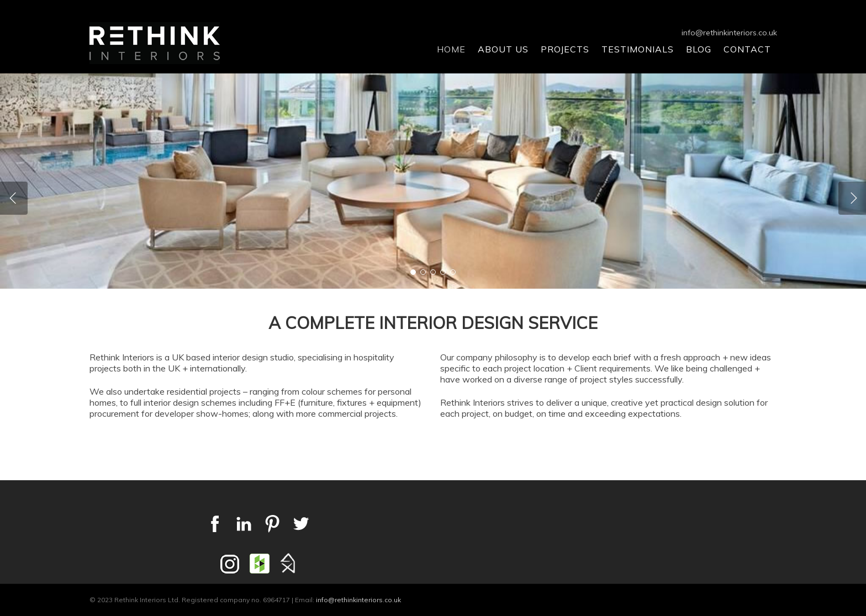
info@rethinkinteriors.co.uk (729, 33)
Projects (565, 49)
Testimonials (638, 49)
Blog (699, 49)
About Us (503, 49)
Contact (747, 49)
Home (451, 49)
